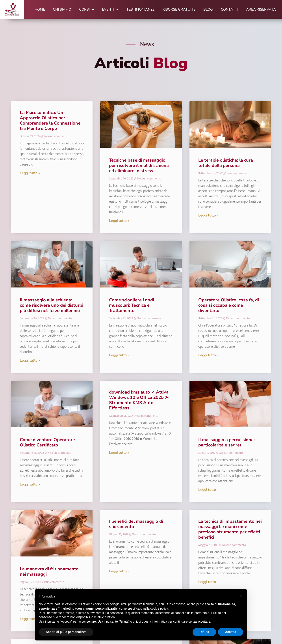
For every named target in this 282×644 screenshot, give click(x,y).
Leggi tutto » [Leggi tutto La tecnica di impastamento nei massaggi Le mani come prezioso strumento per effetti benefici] (208, 582)
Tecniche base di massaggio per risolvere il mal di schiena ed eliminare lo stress (139, 165)
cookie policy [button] (159, 609)
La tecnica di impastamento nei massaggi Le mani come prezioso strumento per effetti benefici (230, 529)
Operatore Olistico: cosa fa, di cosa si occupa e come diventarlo (229, 305)
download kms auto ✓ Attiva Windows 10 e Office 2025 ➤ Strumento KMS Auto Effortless (139, 400)
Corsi (87, 9)
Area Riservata (261, 9)
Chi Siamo (62, 9)
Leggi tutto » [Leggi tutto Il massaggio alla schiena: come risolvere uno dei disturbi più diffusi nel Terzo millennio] (30, 360)
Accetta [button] (231, 632)
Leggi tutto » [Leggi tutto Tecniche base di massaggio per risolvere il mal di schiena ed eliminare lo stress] (119, 221)
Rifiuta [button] (204, 632)
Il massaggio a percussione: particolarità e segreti (226, 442)
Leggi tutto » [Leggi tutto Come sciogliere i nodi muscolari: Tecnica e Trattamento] (119, 355)
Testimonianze (140, 9)
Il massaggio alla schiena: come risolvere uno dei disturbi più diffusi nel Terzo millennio (52, 305)
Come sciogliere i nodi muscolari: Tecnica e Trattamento (132, 305)
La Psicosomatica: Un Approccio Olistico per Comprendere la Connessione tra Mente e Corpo (50, 120)
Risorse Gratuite (179, 9)
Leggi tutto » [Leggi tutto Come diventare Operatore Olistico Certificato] (30, 484)
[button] (241, 596)
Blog (208, 9)
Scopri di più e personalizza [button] (66, 632)
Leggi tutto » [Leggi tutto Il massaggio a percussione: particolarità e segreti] (208, 490)
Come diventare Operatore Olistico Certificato (47, 442)
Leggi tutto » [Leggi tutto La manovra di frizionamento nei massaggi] (30, 619)
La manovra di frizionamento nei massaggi (49, 572)
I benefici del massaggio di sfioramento (136, 524)
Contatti (229, 9)
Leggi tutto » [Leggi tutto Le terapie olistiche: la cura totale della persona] (208, 215)
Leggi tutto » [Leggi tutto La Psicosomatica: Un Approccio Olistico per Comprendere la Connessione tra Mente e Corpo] (30, 173)
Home (40, 9)
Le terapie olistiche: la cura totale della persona (226, 163)
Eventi (110, 9)
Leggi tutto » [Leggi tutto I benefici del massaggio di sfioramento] (119, 571)
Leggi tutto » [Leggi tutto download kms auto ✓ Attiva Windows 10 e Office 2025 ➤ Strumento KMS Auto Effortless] (119, 453)
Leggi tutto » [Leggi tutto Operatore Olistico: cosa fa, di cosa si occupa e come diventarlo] (208, 355)
